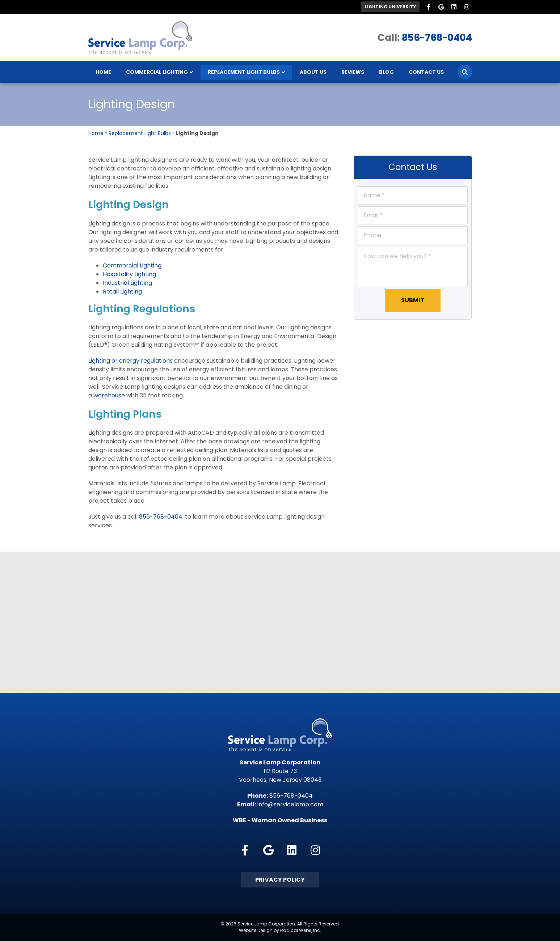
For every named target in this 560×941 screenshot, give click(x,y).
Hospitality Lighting (129, 274)
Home (103, 72)
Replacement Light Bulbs (244, 72)
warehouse (109, 395)
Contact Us (426, 72)
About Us (313, 72)
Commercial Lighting (157, 72)
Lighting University (390, 7)
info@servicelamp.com (290, 804)
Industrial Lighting (127, 283)
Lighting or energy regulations (130, 361)
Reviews (353, 72)
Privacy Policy (280, 880)
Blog (386, 72)
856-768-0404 (437, 38)
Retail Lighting (122, 292)
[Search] (465, 72)
